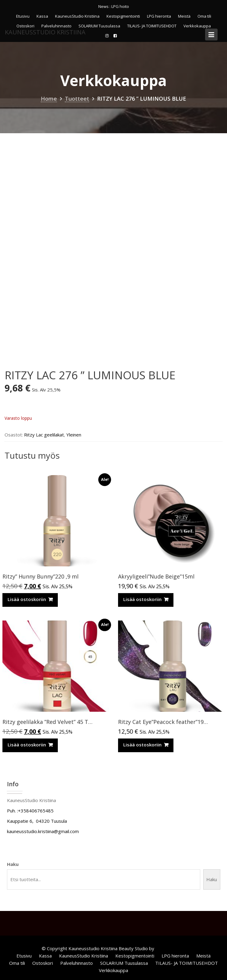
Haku (13, 864)
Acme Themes (171, 948)
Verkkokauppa (113, 970)
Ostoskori (43, 963)
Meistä (184, 16)
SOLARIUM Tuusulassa (124, 963)
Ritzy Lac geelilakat (44, 435)
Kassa (42, 16)
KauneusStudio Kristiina (77, 16)
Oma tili (204, 16)
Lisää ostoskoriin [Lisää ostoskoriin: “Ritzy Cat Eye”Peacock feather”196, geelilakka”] (142, 745)
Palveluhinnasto (77, 963)
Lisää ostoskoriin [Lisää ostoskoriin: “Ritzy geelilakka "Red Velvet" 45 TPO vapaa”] (27, 745)
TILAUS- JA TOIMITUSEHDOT (187, 963)
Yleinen (74, 435)
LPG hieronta (159, 16)
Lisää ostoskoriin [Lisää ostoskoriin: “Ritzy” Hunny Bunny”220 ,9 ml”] (27, 599)
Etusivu (23, 16)
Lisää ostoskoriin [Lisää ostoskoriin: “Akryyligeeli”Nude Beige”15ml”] (142, 599)
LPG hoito (120, 6)
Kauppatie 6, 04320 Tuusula (37, 821)
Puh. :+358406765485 (30, 811)
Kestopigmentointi (123, 16)
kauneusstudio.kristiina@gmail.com (43, 831)
